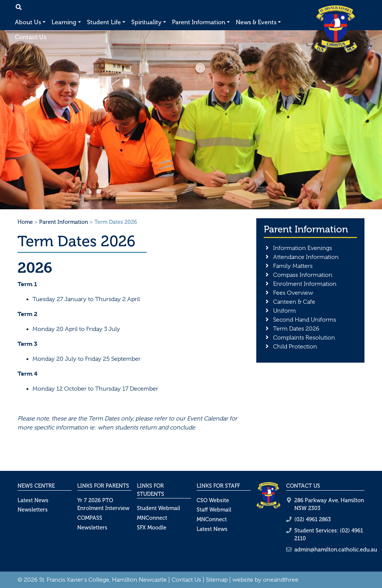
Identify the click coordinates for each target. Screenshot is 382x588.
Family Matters (293, 266)
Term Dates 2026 (296, 329)
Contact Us (31, 37)
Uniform (284, 311)
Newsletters (33, 510)
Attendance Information (306, 257)
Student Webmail (159, 508)
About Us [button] (28, 22)
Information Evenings (303, 248)
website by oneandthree (265, 580)
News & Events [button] (256, 22)
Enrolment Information (305, 284)
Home (25, 222)
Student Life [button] (104, 22)
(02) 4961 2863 (313, 519)
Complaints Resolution (304, 338)
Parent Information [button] (199, 22)
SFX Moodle (152, 528)
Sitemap (217, 580)
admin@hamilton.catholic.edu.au (336, 550)
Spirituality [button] (146, 22)
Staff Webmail (214, 510)
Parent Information (64, 222)
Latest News (33, 500)
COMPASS (90, 518)
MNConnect (152, 518)
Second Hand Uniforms (305, 320)
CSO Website (213, 500)
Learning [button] (64, 22)
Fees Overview (293, 293)
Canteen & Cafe (294, 302)
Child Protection (295, 347)
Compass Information (303, 275)
